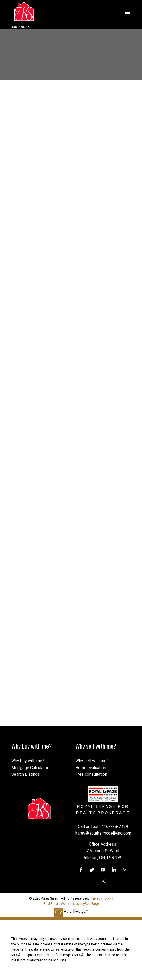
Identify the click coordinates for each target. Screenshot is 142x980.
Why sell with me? (92, 761)
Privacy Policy (101, 898)
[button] (81, 870)
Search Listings (26, 774)
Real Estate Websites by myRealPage (71, 904)
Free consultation (91, 774)
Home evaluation (91, 768)
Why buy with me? (28, 761)
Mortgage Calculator (30, 768)
